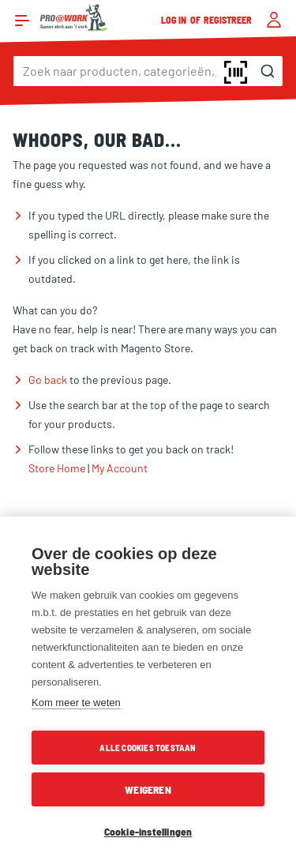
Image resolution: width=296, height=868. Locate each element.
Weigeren (148, 789)
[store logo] (74, 18)
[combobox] (148, 71)
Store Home (57, 468)
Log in (174, 20)
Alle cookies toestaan (148, 748)
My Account (120, 468)
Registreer (228, 20)
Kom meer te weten (76, 703)
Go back (48, 380)
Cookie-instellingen (148, 831)
